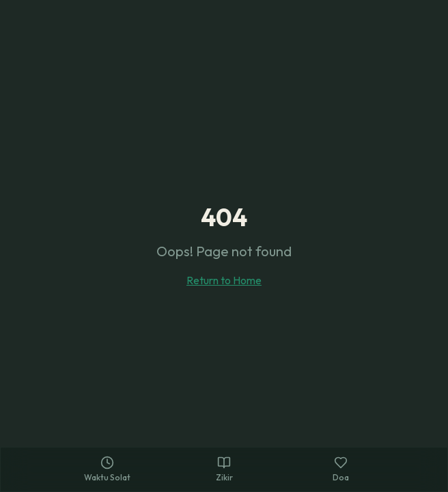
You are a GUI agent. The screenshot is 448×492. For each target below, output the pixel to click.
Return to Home (224, 280)
